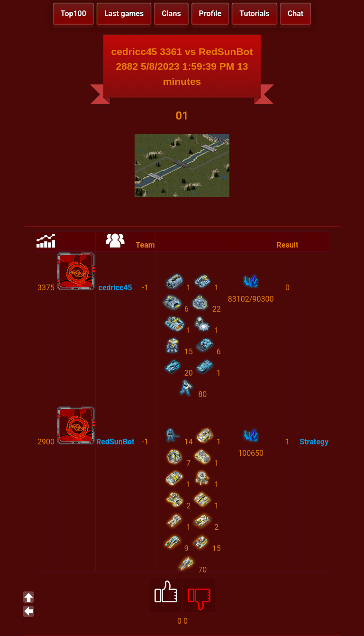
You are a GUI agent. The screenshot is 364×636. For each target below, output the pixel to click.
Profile (210, 14)
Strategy (314, 442)
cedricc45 (115, 288)
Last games (124, 14)
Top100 (73, 14)
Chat (296, 14)
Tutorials (255, 14)
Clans (171, 14)
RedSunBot (115, 442)
